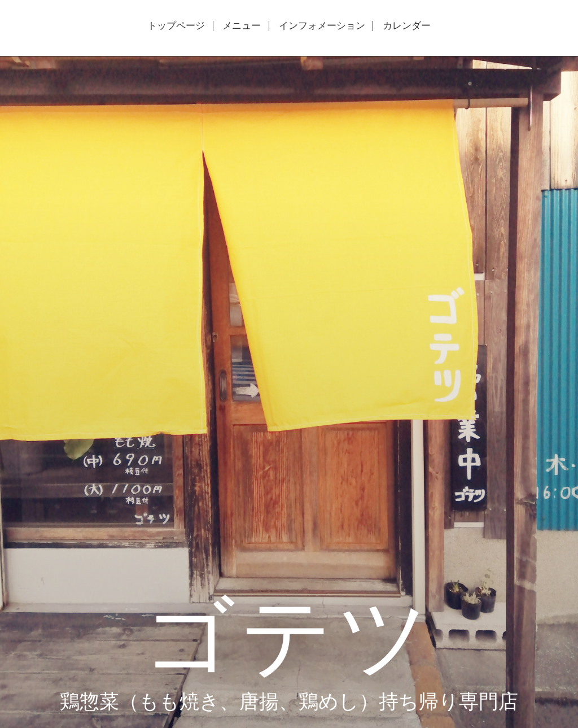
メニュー (242, 26)
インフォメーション (322, 26)
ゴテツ (289, 633)
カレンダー (407, 26)
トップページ (176, 26)
